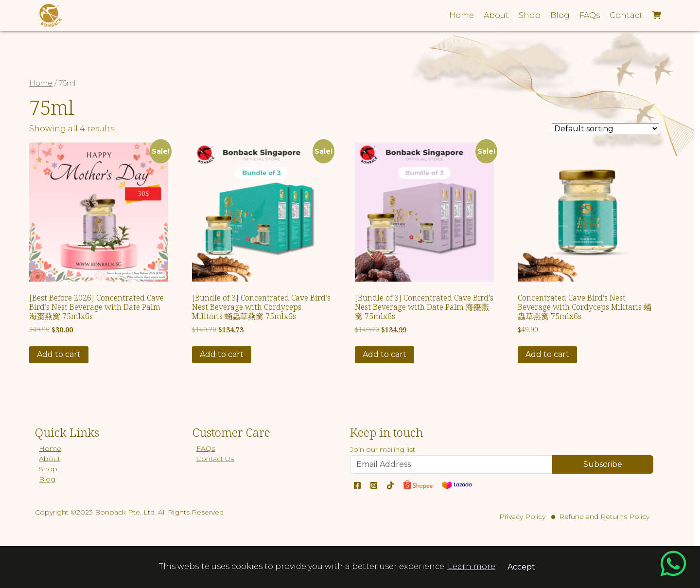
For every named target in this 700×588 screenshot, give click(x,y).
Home (41, 83)
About (50, 459)
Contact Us (215, 459)
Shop (48, 469)
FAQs (206, 448)
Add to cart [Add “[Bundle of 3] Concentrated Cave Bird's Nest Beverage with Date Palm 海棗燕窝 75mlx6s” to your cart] (385, 354)
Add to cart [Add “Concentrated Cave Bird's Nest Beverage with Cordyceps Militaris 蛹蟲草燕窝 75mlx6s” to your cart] (547, 354)
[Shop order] (605, 129)
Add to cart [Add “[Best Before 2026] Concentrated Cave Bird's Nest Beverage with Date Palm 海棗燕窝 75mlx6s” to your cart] (59, 354)
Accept (521, 567)
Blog (47, 479)
